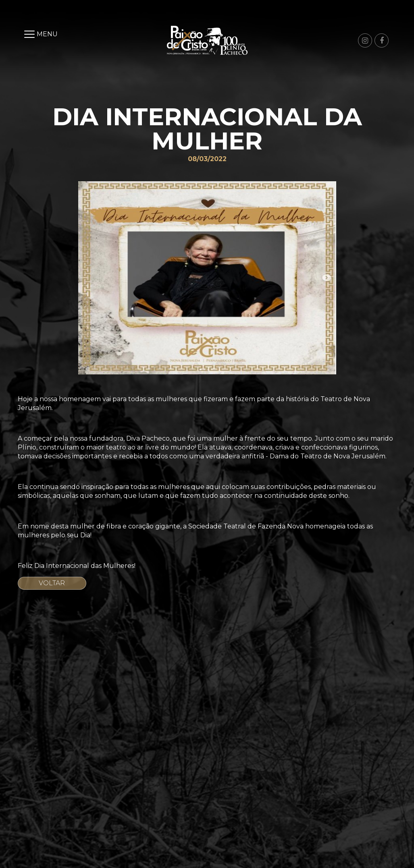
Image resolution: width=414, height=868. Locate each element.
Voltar (52, 583)
